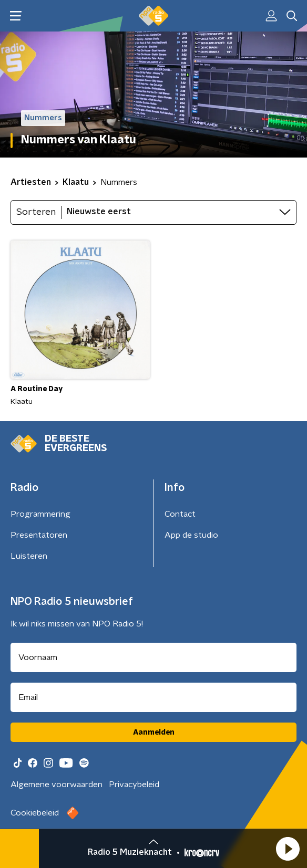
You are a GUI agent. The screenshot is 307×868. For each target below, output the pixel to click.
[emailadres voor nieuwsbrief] (153, 697)
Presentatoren (39, 535)
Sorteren (36, 212)
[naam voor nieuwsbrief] (153, 657)
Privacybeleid (134, 785)
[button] (288, 849)
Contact (180, 514)
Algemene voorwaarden (57, 785)
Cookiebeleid (35, 813)
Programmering (40, 514)
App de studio (191, 535)
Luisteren (29, 556)
